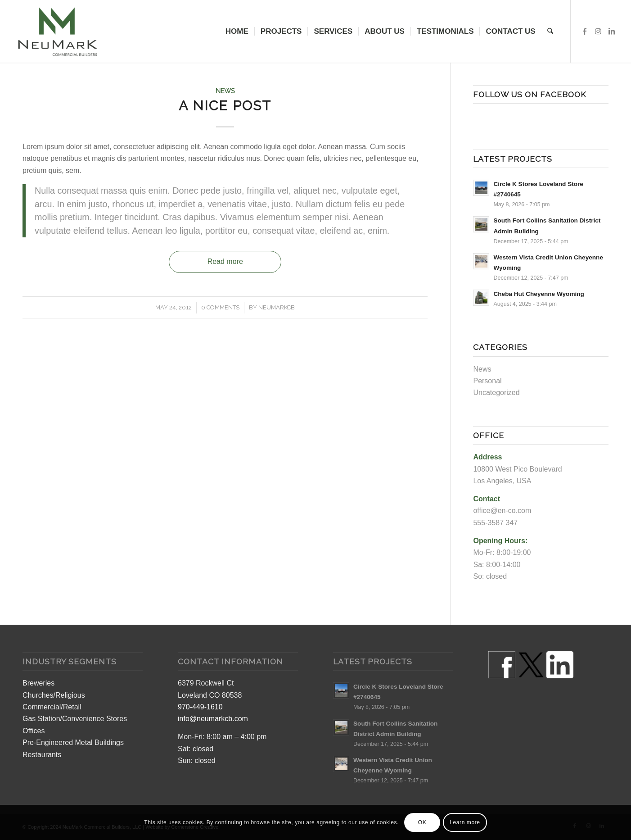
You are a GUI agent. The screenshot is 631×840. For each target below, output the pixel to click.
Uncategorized (496, 393)
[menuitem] (237, 31)
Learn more (465, 822)
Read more (225, 261)
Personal (487, 381)
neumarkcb (277, 307)
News (225, 91)
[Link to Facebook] (585, 31)
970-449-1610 (200, 707)
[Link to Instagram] (598, 31)
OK (422, 822)
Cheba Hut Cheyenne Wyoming (539, 294)
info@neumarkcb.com (213, 719)
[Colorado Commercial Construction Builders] (57, 31)
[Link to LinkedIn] (612, 31)
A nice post (225, 106)
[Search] (550, 31)
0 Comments (220, 307)
